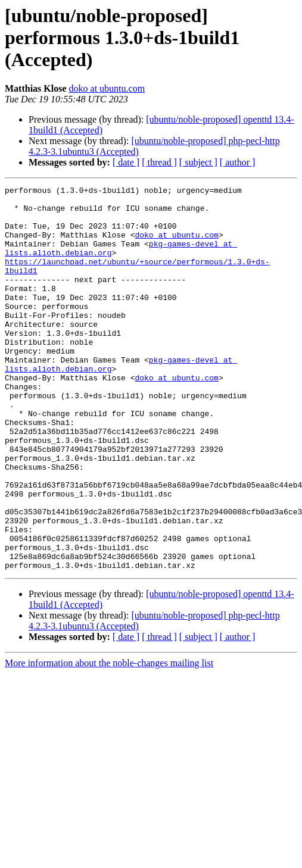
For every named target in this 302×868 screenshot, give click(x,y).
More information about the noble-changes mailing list (109, 740)
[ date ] (126, 162)
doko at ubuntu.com (107, 88)
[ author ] (238, 162)
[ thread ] (159, 162)
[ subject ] (198, 162)
